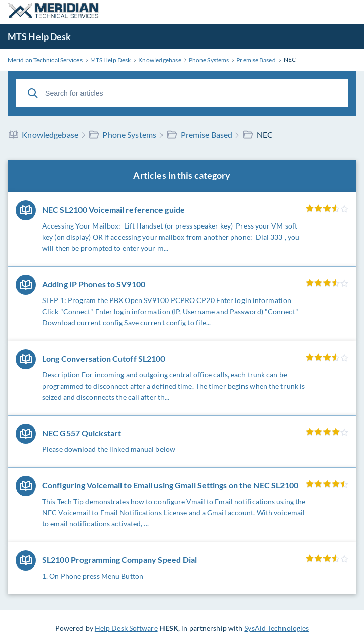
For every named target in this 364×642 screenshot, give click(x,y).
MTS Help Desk (39, 36)
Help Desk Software (126, 628)
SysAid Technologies (276, 628)
